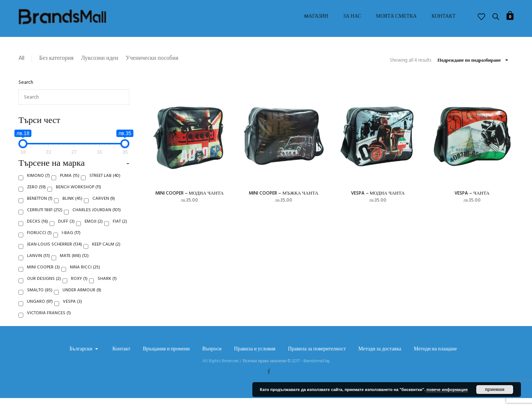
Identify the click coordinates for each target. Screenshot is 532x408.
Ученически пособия (152, 58)
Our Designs (44, 289)
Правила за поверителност (317, 359)
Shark (107, 289)
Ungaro (40, 312)
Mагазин (316, 17)
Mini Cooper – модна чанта (190, 193)
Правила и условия (255, 359)
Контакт (444, 17)
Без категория (56, 58)
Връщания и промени (166, 359)
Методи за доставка (380, 359)
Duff (66, 232)
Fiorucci (39, 243)
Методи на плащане (435, 359)
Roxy (79, 289)
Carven (104, 209)
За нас (352, 17)
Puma (70, 186)
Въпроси (212, 359)
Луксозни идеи (100, 58)
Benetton (40, 209)
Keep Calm (106, 254)
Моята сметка (396, 17)
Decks (37, 232)
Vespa (72, 312)
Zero (36, 197)
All (21, 58)
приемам (495, 390)
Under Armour (82, 300)
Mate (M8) (74, 266)
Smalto (40, 300)
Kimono (38, 186)
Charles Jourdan (97, 220)
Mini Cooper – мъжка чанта (283, 193)
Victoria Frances (49, 323)
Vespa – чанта (472, 193)
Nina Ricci (85, 277)
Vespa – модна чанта (378, 193)
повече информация (447, 390)
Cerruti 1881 (45, 220)
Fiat (120, 232)
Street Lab (105, 186)
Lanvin (38, 266)
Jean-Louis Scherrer (54, 254)
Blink (72, 209)
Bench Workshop (79, 197)
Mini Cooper (43, 277)
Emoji (94, 232)
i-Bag (71, 243)
